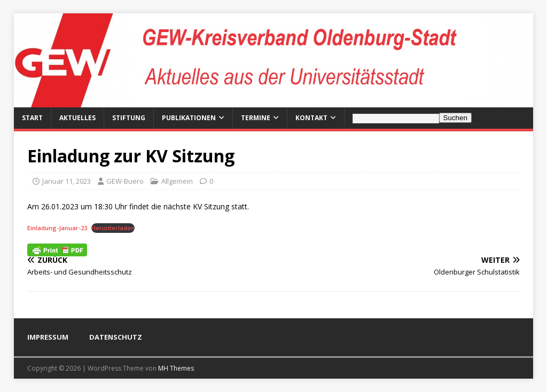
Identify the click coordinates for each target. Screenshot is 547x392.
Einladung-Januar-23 (57, 228)
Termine (256, 118)
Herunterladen (113, 228)
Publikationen (189, 118)
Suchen (455, 118)
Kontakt (311, 118)
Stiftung (129, 118)
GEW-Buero (125, 181)
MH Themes (176, 368)
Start (32, 118)
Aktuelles (77, 118)
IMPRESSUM (48, 337)
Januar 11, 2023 (67, 181)
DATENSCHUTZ (116, 337)
